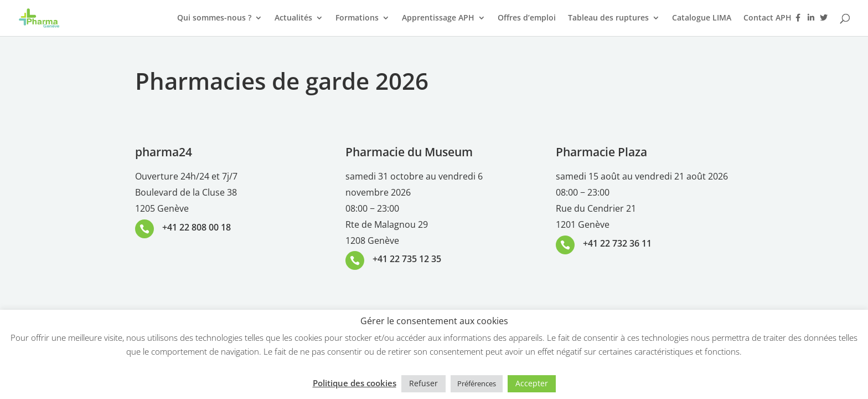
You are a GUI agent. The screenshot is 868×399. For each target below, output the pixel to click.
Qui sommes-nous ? (214, 18)
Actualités (293, 18)
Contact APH (768, 18)
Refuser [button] (423, 383)
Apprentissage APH (438, 18)
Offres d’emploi (527, 18)
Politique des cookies (355, 383)
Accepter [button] (532, 383)
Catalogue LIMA (702, 18)
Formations (357, 18)
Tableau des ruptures (608, 18)
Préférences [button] (477, 383)
